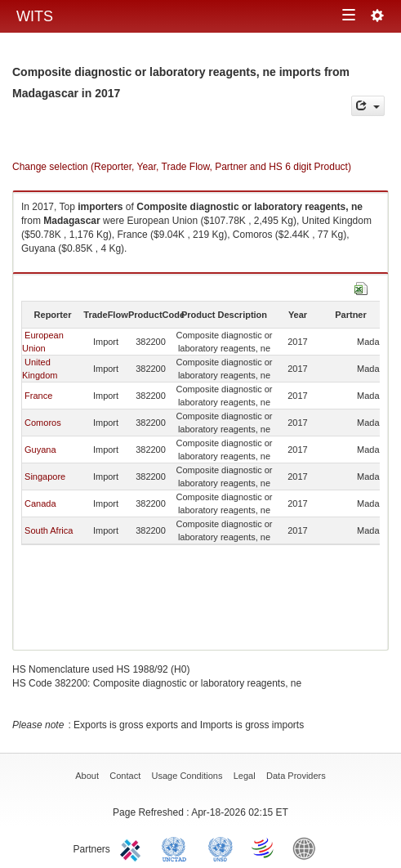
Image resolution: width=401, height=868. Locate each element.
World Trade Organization (264, 848)
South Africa (49, 530)
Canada (40, 503)
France (38, 396)
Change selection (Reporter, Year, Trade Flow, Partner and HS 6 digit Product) (182, 167)
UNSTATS (221, 848)
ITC (133, 848)
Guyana (40, 450)
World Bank (308, 848)
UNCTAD (177, 848)
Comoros (43, 423)
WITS (35, 16)
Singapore (45, 477)
